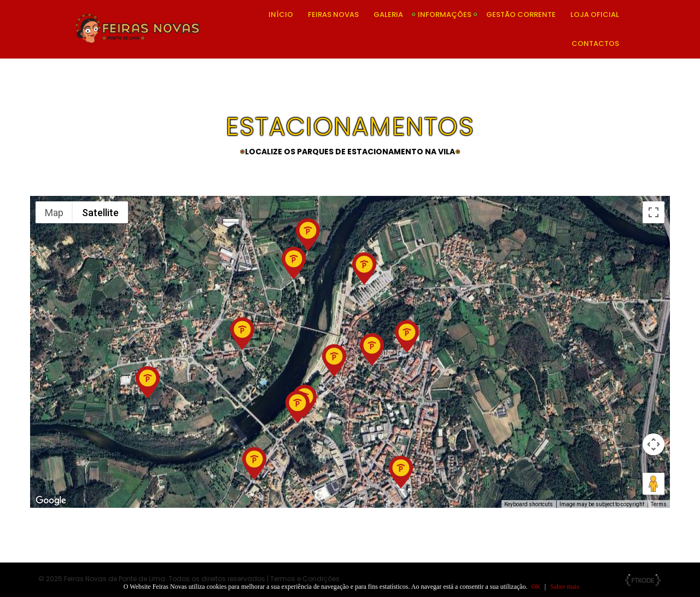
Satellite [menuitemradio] (100, 213)
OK (536, 587)
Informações (445, 15)
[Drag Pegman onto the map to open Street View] (654, 484)
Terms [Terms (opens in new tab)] (659, 504)
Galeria (388, 15)
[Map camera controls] (654, 444)
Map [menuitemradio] (54, 213)
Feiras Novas (333, 15)
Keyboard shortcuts (529, 504)
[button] (401, 472)
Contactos (595, 44)
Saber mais (565, 587)
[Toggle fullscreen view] (654, 212)
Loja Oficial (595, 15)
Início (281, 15)
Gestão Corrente (521, 15)
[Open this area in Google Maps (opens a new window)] (51, 501)
